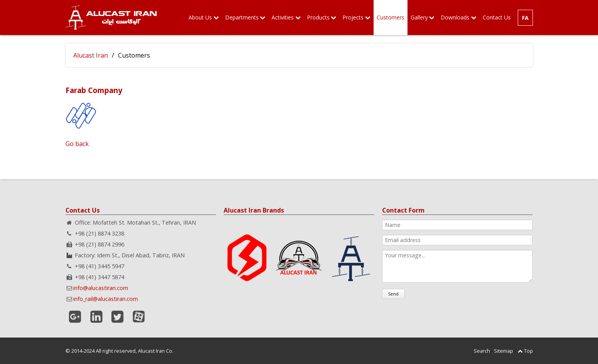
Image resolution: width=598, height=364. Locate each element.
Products (318, 17)
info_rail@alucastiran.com (106, 299)
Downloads (455, 17)
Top (528, 351)
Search (482, 351)
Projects (353, 17)
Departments (242, 17)
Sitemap (504, 351)
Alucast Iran (91, 55)
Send (393, 294)
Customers (391, 17)
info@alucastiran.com (101, 288)
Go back (77, 144)
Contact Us (497, 17)
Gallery (419, 17)
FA (525, 18)
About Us (200, 17)
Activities (283, 17)
